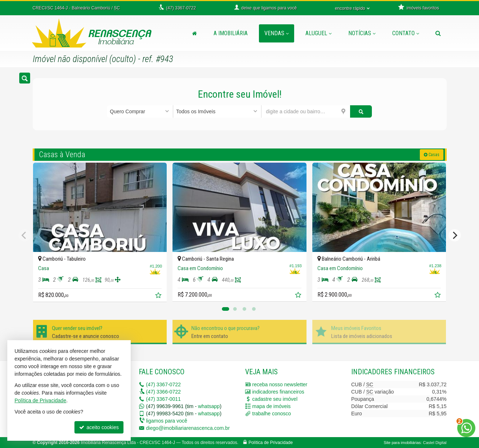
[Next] (455, 235)
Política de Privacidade (271, 443)
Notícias (362, 33)
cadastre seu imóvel (275, 399)
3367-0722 (163, 384)
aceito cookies (99, 427)
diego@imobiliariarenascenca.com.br (188, 428)
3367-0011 (163, 399)
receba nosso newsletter (280, 384)
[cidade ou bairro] (306, 111)
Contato (406, 33)
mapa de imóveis (272, 406)
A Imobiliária (231, 33)
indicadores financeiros (278, 392)
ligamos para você (167, 421)
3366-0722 (163, 392)
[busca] (438, 33)
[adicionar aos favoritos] (159, 296)
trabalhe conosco (272, 414)
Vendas (277, 33)
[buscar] (361, 111)
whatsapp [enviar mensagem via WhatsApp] (209, 406)
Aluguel (318, 33)
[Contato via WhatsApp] (466, 428)
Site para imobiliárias (402, 443)
